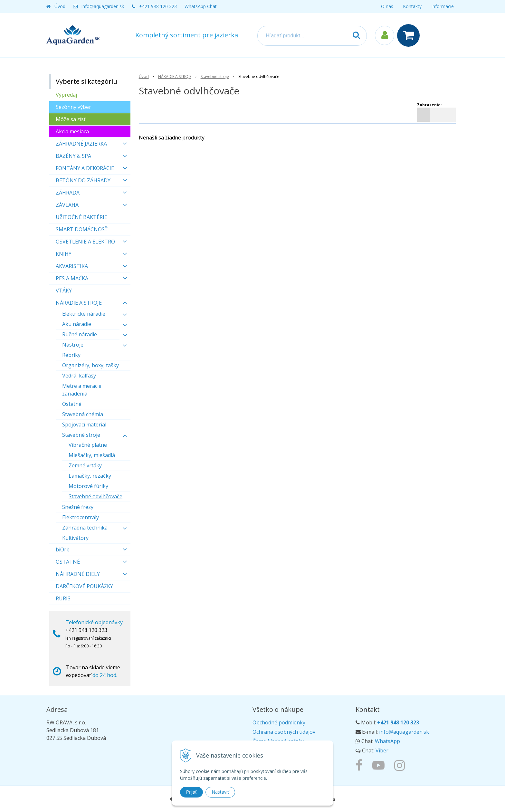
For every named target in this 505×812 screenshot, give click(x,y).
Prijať (191, 792)
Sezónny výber (73, 107)
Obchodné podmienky (279, 722)
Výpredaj (66, 95)
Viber (382, 750)
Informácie (443, 6)
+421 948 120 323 (158, 6)
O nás (387, 6)
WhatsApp (387, 741)
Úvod (60, 6)
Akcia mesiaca (72, 131)
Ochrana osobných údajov (284, 732)
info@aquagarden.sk (103, 6)
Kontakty (412, 6)
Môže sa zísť (71, 119)
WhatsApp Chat (201, 6)
